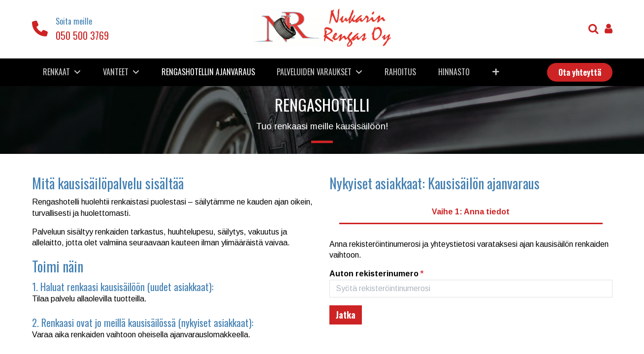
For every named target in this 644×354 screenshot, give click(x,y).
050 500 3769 (82, 35)
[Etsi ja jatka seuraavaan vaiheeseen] (346, 315)
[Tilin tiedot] (609, 30)
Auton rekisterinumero (376, 274)
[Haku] (594, 30)
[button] (495, 72)
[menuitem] (208, 72)
